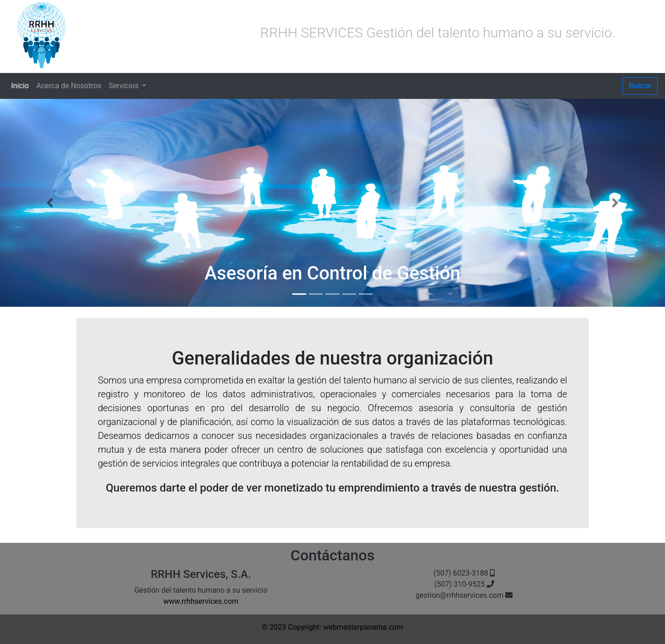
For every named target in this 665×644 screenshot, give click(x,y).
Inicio (22, 85)
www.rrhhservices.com (201, 601)
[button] (50, 203)
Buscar (640, 86)
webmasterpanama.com (363, 627)
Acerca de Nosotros (69, 86)
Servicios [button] (124, 86)
